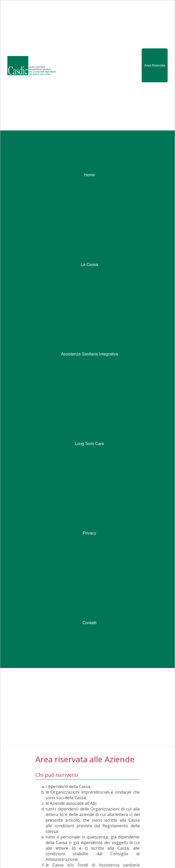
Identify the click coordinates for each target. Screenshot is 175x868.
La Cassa (90, 265)
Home (89, 175)
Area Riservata (155, 65)
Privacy (90, 533)
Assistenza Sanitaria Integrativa (90, 354)
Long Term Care (90, 444)
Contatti (89, 623)
